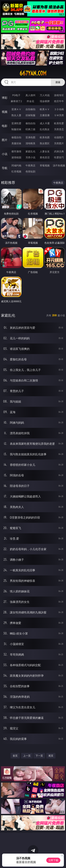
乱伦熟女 (45, 129)
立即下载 (53, 860)
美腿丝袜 (16, 143)
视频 (5, 112)
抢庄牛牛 (59, 101)
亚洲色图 (30, 137)
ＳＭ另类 (59, 115)
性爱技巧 (59, 157)
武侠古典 (59, 151)
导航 (5, 168)
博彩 (5, 98)
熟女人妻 (16, 115)
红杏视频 (16, 171)
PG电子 (16, 95)
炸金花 (30, 101)
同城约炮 (16, 165)
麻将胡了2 (16, 101)
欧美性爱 (59, 123)
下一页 (39, 756)
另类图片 (59, 143)
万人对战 (45, 95)
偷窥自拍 (16, 137)
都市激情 (16, 151)
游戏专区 (59, 95)
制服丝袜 (16, 129)
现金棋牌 (45, 101)
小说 (5, 154)
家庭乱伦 (30, 151)
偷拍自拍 (30, 123)
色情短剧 (30, 171)
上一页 (27, 756)
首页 (15, 756)
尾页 (51, 756)
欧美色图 (45, 137)
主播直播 (45, 115)
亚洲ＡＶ (16, 109)
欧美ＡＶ (45, 109)
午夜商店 (30, 165)
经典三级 (30, 129)
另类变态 (59, 129)
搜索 (58, 82)
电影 (5, 126)
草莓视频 (45, 165)
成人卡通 (45, 123)
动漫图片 (59, 137)
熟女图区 (45, 143)
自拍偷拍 (30, 109)
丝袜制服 (30, 115)
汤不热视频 (59, 165)
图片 (5, 140)
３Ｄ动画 (59, 109)
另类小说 (30, 157)
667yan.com (33, 73)
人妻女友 (45, 151)
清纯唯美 (30, 143)
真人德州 (30, 95)
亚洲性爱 (16, 123)
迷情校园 (16, 157)
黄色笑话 (45, 157)
